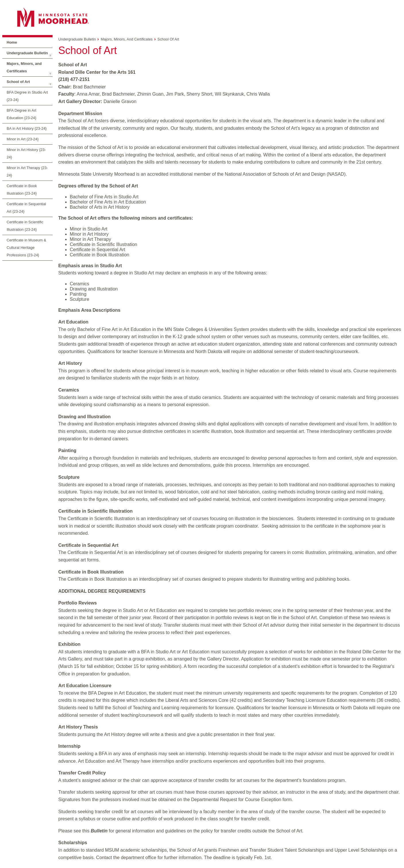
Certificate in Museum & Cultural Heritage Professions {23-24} (26, 248)
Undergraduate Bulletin (27, 53)
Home (12, 42)
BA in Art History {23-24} (27, 128)
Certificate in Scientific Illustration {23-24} (25, 226)
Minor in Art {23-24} (23, 139)
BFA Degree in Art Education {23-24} (21, 114)
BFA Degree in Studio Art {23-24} (27, 96)
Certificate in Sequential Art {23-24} (26, 208)
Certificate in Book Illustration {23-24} (22, 190)
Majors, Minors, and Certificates (24, 67)
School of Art (18, 82)
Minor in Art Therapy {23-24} (27, 172)
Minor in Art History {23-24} (26, 153)
